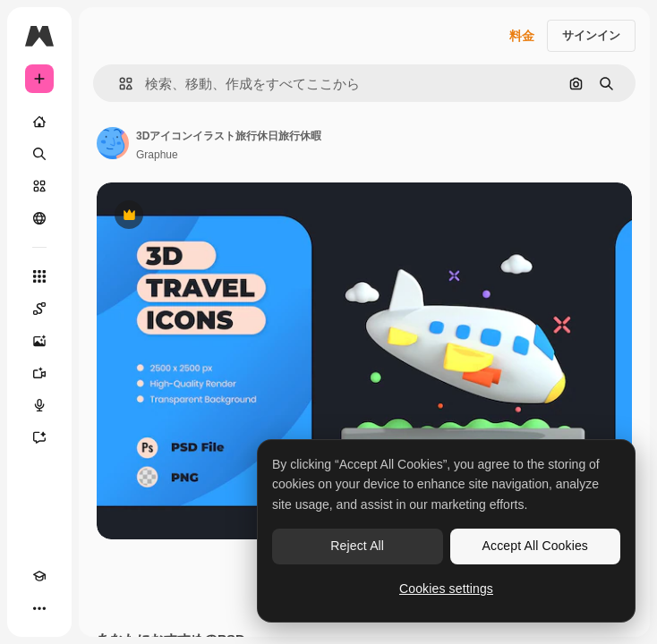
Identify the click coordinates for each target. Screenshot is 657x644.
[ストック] (39, 186)
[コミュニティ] (39, 218)
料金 (522, 36)
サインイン (591, 35)
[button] (119, 84)
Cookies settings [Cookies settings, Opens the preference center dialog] (446, 589)
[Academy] (39, 576)
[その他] (39, 608)
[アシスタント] (39, 437)
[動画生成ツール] (39, 373)
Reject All (357, 546)
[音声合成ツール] (39, 405)
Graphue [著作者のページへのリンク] (157, 155)
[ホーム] (39, 122)
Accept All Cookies (535, 546)
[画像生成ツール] (39, 341)
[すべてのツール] (39, 276)
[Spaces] (39, 309)
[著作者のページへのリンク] (113, 143)
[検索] (39, 154)
